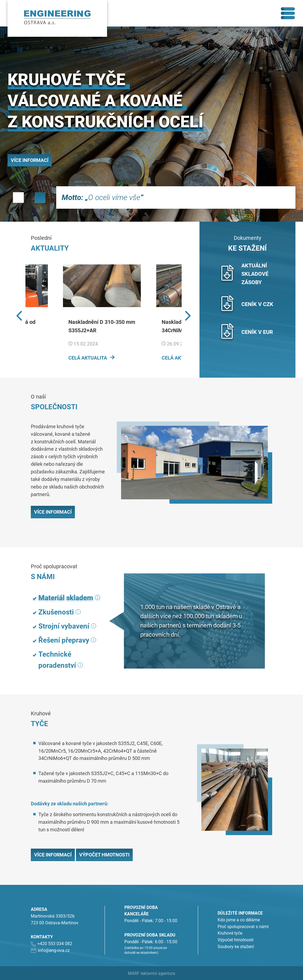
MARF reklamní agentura (151, 973)
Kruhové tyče (230, 933)
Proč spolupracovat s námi (243, 926)
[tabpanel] (151, 124)
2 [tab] (40, 198)
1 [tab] (18, 198)
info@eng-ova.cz (54, 950)
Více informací (30, 160)
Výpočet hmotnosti (104, 854)
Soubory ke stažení (236, 946)
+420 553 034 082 (55, 943)
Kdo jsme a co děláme (239, 920)
